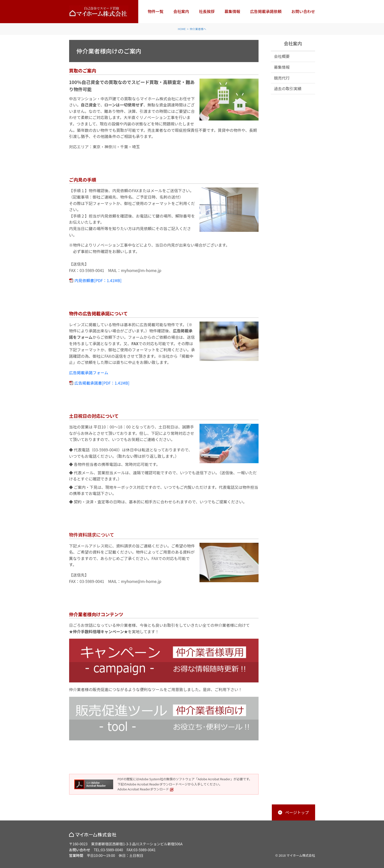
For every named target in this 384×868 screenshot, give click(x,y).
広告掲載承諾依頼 (266, 11)
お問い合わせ (303, 11)
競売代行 (282, 78)
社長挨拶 (207, 11)
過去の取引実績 (288, 88)
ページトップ (297, 812)
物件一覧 (155, 11)
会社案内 (181, 11)
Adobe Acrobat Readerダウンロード (146, 789)
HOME (182, 29)
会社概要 (282, 56)
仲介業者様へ (198, 29)
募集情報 (232, 11)
